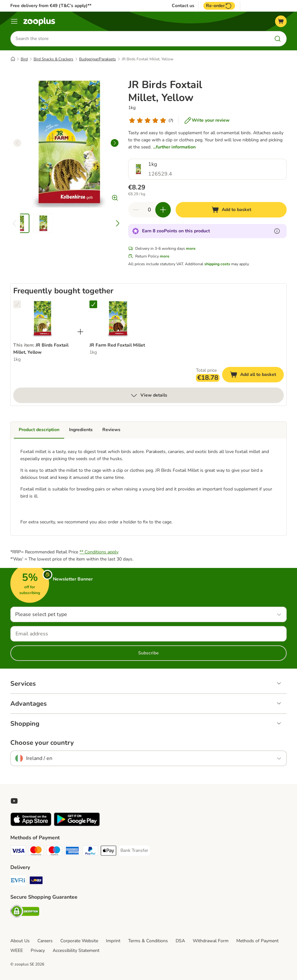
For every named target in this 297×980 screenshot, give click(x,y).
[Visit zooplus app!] (31, 825)
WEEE (17, 950)
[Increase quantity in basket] (163, 210)
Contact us (183, 6)
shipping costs (217, 264)
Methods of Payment (257, 941)
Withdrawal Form (211, 941)
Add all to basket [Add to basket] (257, 375)
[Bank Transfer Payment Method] (134, 851)
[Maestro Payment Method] (54, 852)
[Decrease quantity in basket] (136, 210)
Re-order (219, 6)
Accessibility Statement (76, 950)
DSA (180, 941)
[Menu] (14, 21)
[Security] (25, 912)
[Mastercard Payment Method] (36, 852)
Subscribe (148, 653)
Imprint (113, 941)
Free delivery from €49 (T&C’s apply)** (51, 6)
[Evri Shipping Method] (18, 881)
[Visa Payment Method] (18, 852)
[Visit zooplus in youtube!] (14, 801)
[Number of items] (149, 210)
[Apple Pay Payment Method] (108, 852)
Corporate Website (79, 941)
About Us (20, 941)
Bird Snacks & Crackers (53, 59)
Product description (39, 430)
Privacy (38, 950)
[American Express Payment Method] (72, 852)
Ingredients (81, 430)
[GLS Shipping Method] (36, 881)
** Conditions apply (99, 552)
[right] (115, 143)
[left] (17, 143)
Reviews (111, 430)
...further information (174, 147)
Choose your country (42, 743)
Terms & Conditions (148, 941)
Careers (45, 941)
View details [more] (149, 395)
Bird (24, 59)
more (191, 248)
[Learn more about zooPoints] (277, 231)
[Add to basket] (231, 210)
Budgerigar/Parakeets (97, 59)
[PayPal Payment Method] (90, 852)
